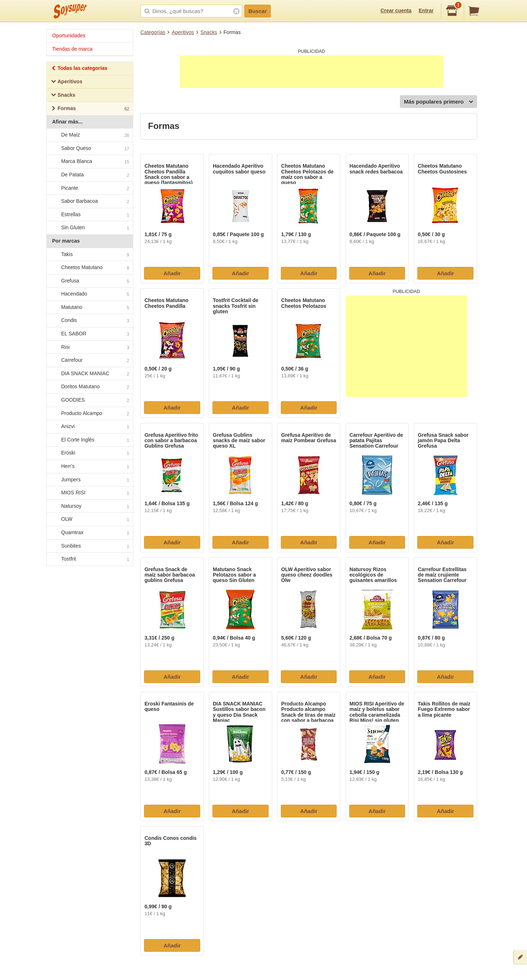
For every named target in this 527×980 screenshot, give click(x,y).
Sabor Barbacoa (89, 201)
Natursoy (89, 506)
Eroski (89, 453)
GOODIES (89, 400)
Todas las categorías (79, 69)
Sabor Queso (89, 148)
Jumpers (89, 480)
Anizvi (89, 427)
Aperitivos (183, 32)
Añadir (172, 273)
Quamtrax (89, 533)
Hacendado (89, 294)
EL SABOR (89, 334)
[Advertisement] (312, 72)
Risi (89, 347)
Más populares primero (439, 102)
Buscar (258, 11)
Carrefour (89, 361)
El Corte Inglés (89, 440)
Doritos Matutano (89, 387)
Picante (89, 188)
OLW (89, 520)
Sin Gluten (89, 228)
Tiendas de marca (72, 49)
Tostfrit (89, 559)
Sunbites (89, 546)
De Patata (89, 175)
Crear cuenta (396, 11)
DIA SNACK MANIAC (89, 374)
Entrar (426, 11)
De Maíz (89, 135)
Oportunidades (69, 35)
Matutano (89, 307)
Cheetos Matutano (89, 268)
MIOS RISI (89, 493)
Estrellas (89, 215)
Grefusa (89, 281)
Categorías (153, 32)
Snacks (209, 32)
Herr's (89, 466)
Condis (89, 321)
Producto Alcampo (89, 414)
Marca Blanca (89, 162)
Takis (89, 255)
